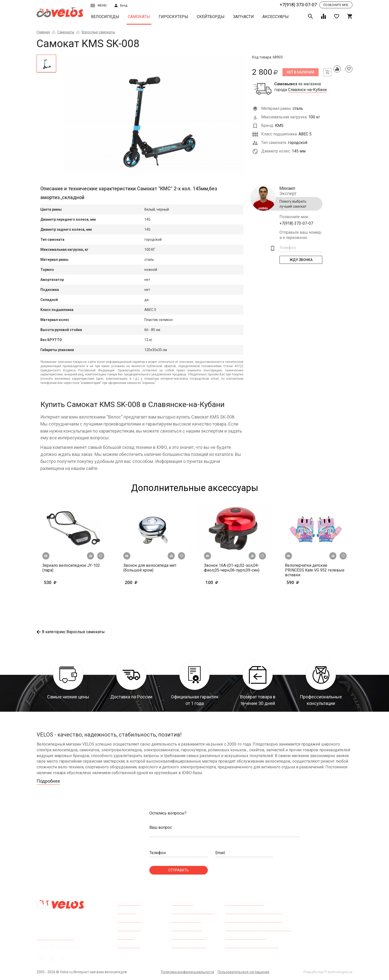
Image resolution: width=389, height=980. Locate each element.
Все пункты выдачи (55, 937)
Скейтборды (211, 17)
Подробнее (48, 781)
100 (226, 582)
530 (58, 582)
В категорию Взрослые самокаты (71, 632)
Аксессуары (276, 17)
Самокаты (139, 17)
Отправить (178, 870)
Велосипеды (105, 17)
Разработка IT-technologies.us (328, 972)
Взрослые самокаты (98, 32)
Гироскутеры (173, 17)
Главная (43, 32)
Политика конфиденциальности (187, 972)
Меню (99, 6)
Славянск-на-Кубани (307, 90)
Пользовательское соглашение (244, 972)
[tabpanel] (154, 115)
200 (146, 582)
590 (307, 582)
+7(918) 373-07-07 (298, 5)
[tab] (46, 63)
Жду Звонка (301, 260)
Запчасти (244, 17)
